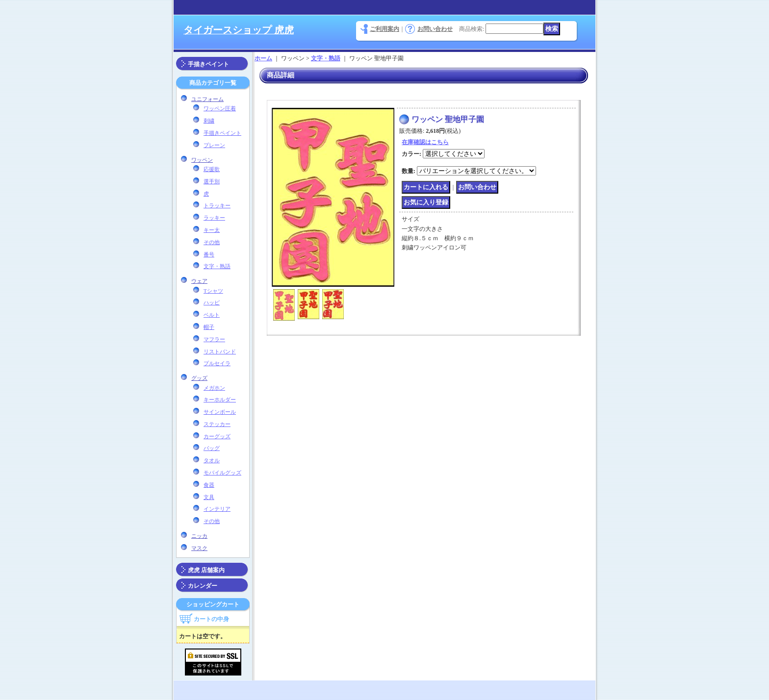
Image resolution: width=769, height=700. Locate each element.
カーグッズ (217, 436)
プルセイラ (217, 363)
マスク (199, 548)
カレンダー (203, 586)
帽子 (209, 327)
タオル (212, 460)
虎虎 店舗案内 (206, 570)
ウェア (199, 281)
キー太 (212, 230)
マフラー (214, 339)
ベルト (212, 315)
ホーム (263, 58)
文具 (209, 497)
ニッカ (199, 536)
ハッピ (212, 302)
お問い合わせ (435, 29)
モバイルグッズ (222, 473)
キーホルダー (220, 400)
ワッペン (202, 160)
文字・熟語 (217, 266)
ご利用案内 (384, 29)
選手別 (212, 181)
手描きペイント (208, 64)
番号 (209, 254)
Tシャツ (213, 291)
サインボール (220, 412)
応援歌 (212, 169)
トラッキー (217, 205)
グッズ (199, 378)
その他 (212, 242)
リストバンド (220, 351)
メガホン (214, 388)
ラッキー (214, 218)
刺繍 (209, 121)
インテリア (217, 509)
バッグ (212, 448)
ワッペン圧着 (220, 108)
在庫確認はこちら (425, 142)
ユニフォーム (207, 99)
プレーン (214, 145)
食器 (209, 485)
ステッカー (217, 424)
